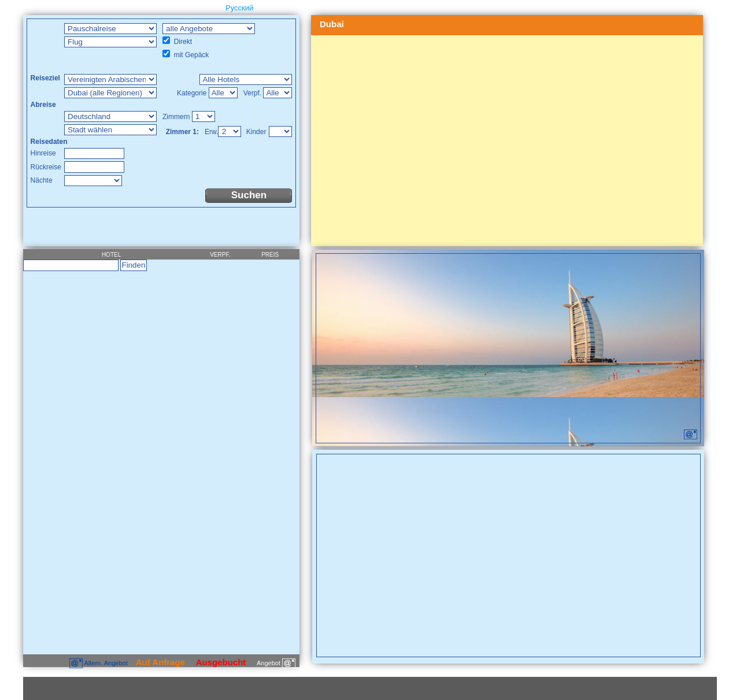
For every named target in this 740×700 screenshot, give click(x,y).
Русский (239, 8)
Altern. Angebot (99, 663)
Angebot (276, 663)
